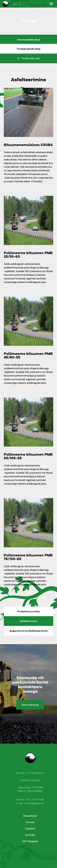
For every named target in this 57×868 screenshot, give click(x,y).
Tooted (30, 822)
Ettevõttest (30, 816)
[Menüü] (51, 4)
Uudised (30, 829)
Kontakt (30, 835)
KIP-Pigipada (30, 841)
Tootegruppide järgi (28, 49)
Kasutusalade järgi (29, 40)
